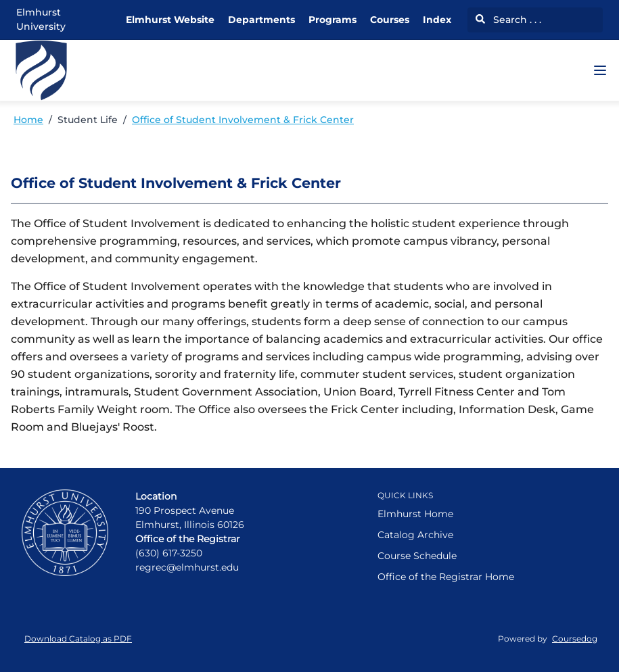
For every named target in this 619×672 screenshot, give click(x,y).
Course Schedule (417, 556)
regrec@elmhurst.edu (187, 567)
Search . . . (508, 20)
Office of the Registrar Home (446, 577)
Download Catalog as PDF (78, 639)
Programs (333, 20)
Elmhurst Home (415, 514)
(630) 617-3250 (169, 553)
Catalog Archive (415, 535)
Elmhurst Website (170, 20)
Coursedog (575, 639)
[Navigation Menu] (600, 70)
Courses (390, 20)
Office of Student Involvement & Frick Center (243, 120)
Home (28, 120)
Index (437, 20)
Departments (261, 20)
